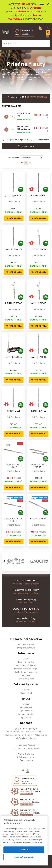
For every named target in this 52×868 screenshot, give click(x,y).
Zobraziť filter (26, 146)
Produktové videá (26, 662)
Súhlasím (24, 855)
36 (26, 163)
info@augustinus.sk (26, 648)
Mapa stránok (26, 693)
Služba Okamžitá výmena (26, 672)
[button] (5, 561)
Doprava (26, 675)
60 (30, 163)
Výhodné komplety (26, 714)
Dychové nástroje (16, 140)
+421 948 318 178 (26, 644)
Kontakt (26, 690)
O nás (26, 659)
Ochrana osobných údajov (26, 669)
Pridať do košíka (14, 218)
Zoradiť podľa (13, 158)
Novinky (26, 704)
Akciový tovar (26, 707)
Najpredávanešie (26, 711)
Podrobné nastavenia (24, 863)
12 (22, 163)
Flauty (30, 140)
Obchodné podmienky (26, 665)
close (48, 4)
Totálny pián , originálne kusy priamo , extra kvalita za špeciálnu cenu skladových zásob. (26, 11)
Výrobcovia (26, 717)
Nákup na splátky (26, 679)
